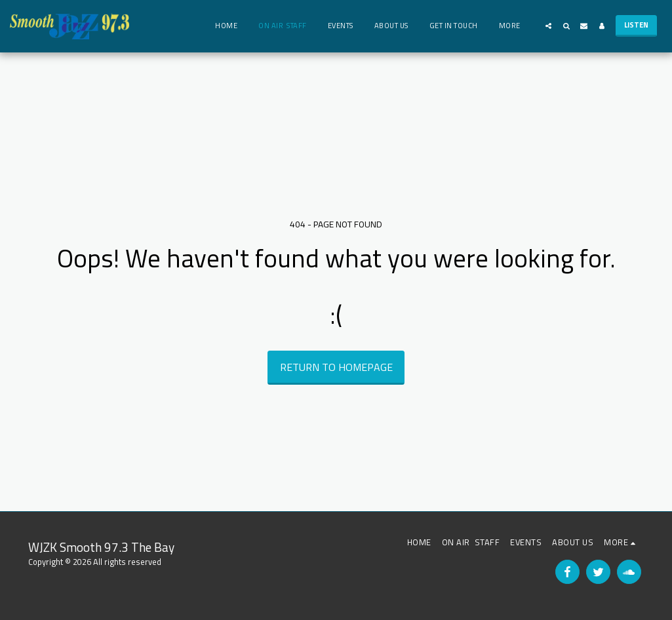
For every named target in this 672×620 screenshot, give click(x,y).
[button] (548, 26)
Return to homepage (336, 367)
